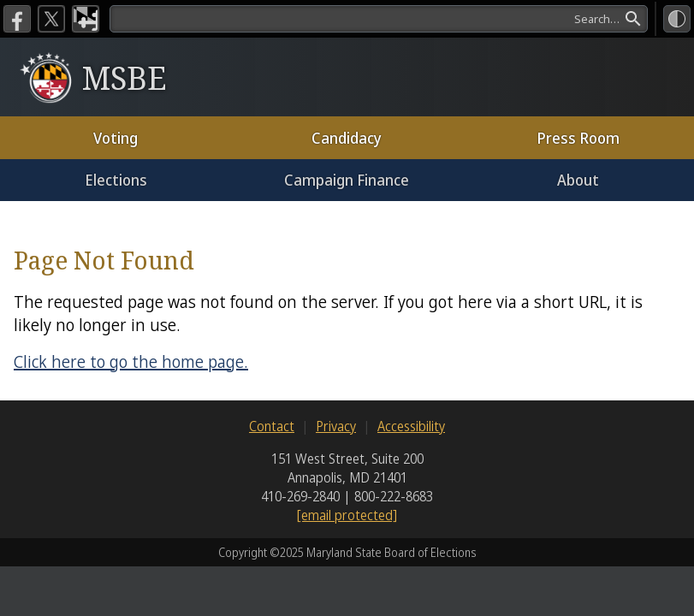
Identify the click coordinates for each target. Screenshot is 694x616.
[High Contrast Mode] (677, 19)
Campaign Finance (347, 180)
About (578, 180)
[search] (379, 19)
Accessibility (411, 426)
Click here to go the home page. (131, 361)
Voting (116, 138)
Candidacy (347, 138)
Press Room (578, 138)
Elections (116, 180)
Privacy (336, 426)
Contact (272, 426)
